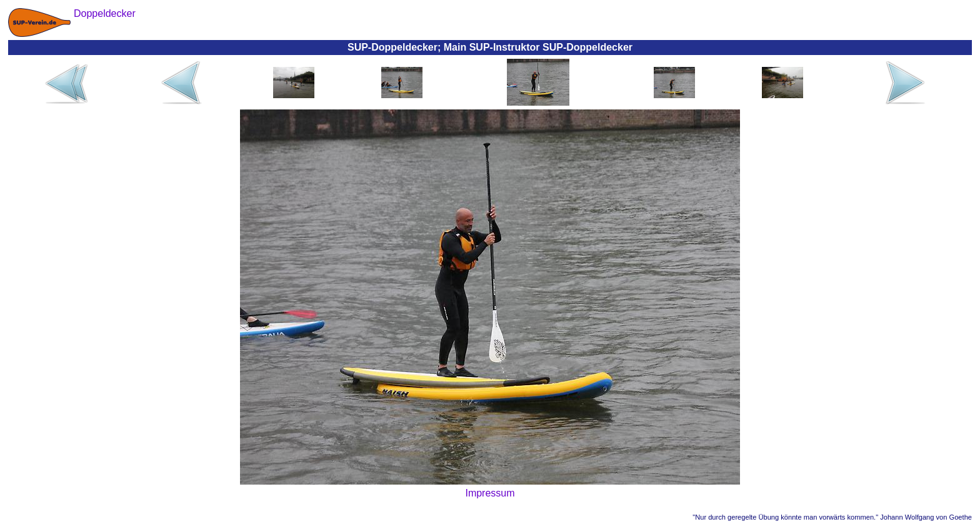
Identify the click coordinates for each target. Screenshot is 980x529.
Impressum (490, 493)
